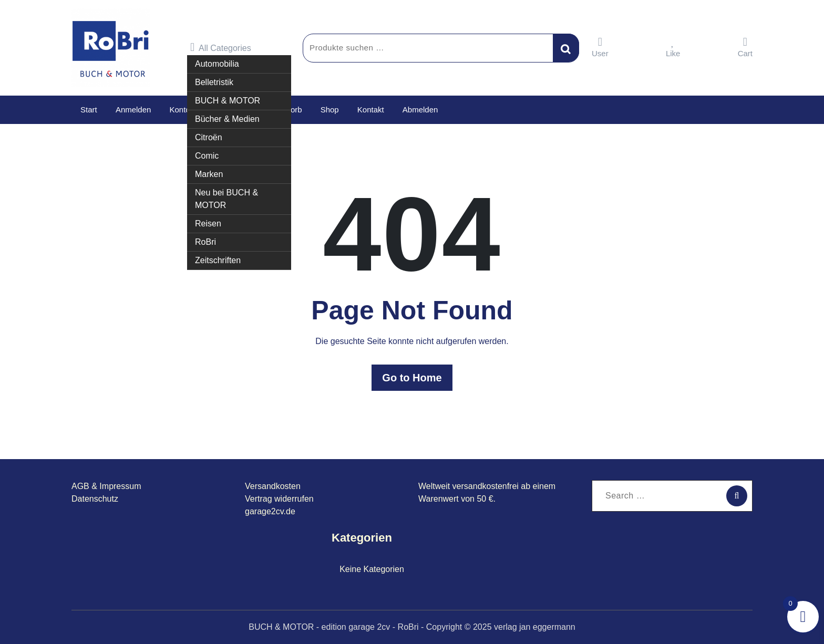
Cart (745, 47)
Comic (207, 156)
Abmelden (420, 110)
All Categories (221, 47)
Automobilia (217, 64)
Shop (329, 110)
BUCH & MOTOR (228, 101)
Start (89, 110)
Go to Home (412, 378)
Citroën (209, 137)
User (600, 47)
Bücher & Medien (227, 119)
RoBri (205, 242)
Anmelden (133, 110)
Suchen (566, 48)
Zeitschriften (218, 260)
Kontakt (370, 110)
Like (673, 47)
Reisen (208, 224)
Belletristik (214, 82)
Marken (209, 174)
